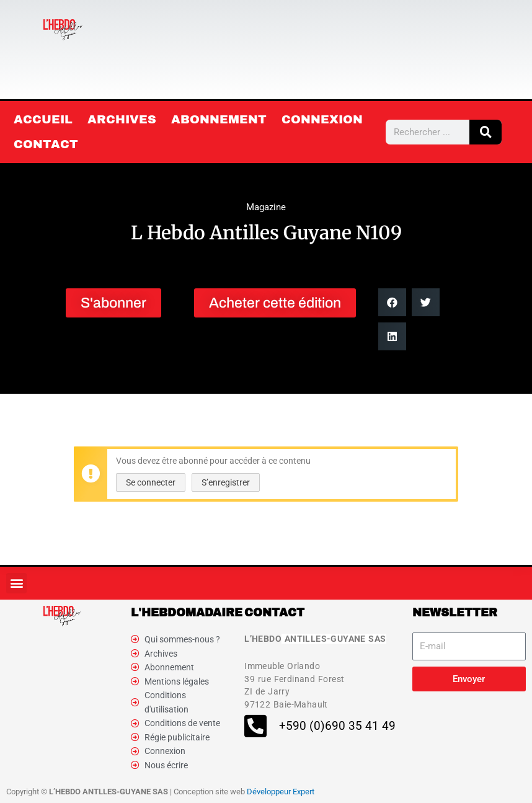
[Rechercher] (485, 132)
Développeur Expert (281, 792)
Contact (46, 144)
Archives (122, 119)
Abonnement (219, 119)
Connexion (322, 119)
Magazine (266, 207)
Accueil (43, 119)
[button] (392, 302)
